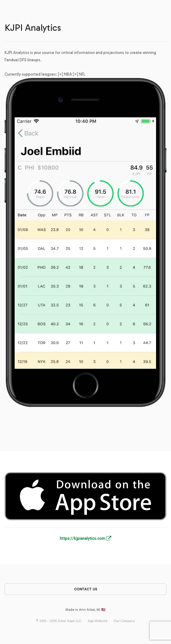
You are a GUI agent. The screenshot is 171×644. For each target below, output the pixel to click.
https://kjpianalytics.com (85, 538)
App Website (97, 621)
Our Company (124, 621)
